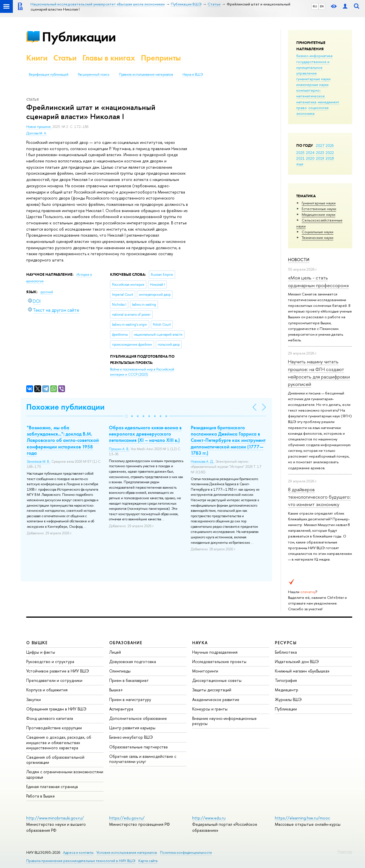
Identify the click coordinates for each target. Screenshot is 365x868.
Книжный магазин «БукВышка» (302, 671)
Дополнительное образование (138, 718)
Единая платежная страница (52, 787)
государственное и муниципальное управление (313, 67)
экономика (305, 113)
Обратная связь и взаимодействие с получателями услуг (143, 759)
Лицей (115, 652)
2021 (300, 158)
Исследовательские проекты (219, 661)
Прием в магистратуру (130, 699)
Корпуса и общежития (47, 690)
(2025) (142, 372)
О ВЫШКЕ (37, 643)
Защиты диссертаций (212, 690)
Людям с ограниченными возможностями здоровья (65, 774)
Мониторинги (205, 671)
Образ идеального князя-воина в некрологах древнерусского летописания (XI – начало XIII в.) (145, 434)
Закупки (34, 699)
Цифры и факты (41, 652)
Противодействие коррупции (54, 728)
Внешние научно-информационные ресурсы (224, 721)
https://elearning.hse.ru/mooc (302, 818)
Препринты (161, 58)
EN (322, 6)
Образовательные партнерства (138, 747)
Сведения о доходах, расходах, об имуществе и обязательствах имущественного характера (59, 742)
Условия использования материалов (127, 852)
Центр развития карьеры (132, 728)
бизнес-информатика (314, 56)
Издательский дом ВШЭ (297, 661)
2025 (300, 152)
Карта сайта (148, 861)
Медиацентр (287, 690)
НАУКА (200, 643)
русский (47, 292)
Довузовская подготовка (133, 661)
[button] (126, 416)
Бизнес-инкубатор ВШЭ (131, 737)
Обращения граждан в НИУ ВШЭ (56, 709)
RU (315, 6)
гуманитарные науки (313, 79)
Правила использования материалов (146, 74)
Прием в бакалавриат (129, 680)
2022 (330, 152)
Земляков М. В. (38, 462)
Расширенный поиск (94, 74)
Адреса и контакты (78, 852)
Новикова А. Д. (202, 462)
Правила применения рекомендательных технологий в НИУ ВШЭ (81, 861)
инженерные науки (312, 84)
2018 (330, 158)
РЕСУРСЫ (286, 643)
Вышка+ (116, 690)
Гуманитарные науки (319, 203)
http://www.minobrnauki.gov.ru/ (55, 818)
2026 (330, 145)
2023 (320, 152)
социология (318, 108)
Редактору (345, 851)
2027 (320, 145)
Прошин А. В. (119, 449)
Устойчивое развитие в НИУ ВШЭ (58, 671)
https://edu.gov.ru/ (127, 818)
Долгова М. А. (37, 133)
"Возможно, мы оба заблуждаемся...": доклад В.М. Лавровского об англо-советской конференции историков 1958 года (63, 440)
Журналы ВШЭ (288, 699)
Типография (286, 680)
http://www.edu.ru (209, 818)
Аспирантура (121, 709)
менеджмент (328, 102)
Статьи (65, 58)
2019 (320, 158)
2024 (310, 152)
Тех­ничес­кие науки (318, 237)
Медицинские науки (319, 214)
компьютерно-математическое (311, 93)
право (302, 108)
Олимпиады (120, 671)
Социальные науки (318, 232)
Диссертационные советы (217, 680)
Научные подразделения (215, 652)
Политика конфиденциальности (186, 852)
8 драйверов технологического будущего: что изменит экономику (319, 497)
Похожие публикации (65, 407)
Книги (37, 58)
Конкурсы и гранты (210, 709)
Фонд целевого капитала (50, 718)
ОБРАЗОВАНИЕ (126, 643)
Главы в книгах (109, 58)
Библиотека (286, 652)
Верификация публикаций (49, 74)
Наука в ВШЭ (193, 74)
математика (306, 102)
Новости (299, 260)
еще (300, 164)
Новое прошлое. (39, 127)
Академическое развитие (216, 699)
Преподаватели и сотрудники (54, 680)
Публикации (79, 37)
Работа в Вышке (40, 796)
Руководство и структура (50, 661)
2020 (310, 158)
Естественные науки (319, 209)
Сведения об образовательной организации (55, 760)
